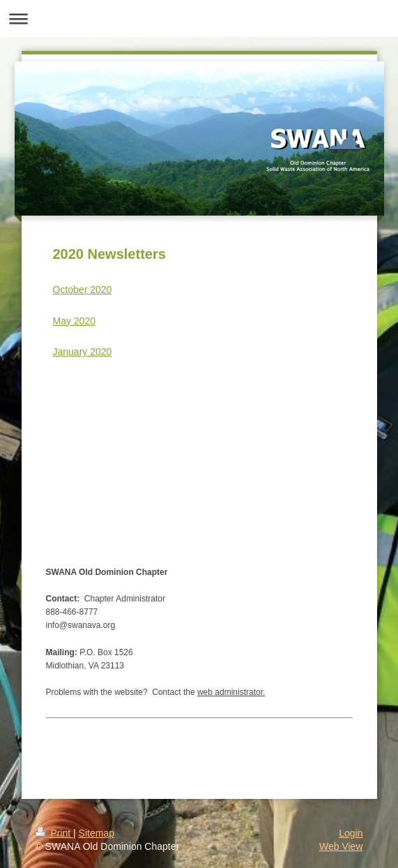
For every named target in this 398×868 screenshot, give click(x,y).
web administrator (230, 692)
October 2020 (83, 290)
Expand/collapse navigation (199, 18)
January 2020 (83, 352)
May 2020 (74, 321)
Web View (341, 846)
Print (55, 833)
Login (351, 833)
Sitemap (97, 833)
